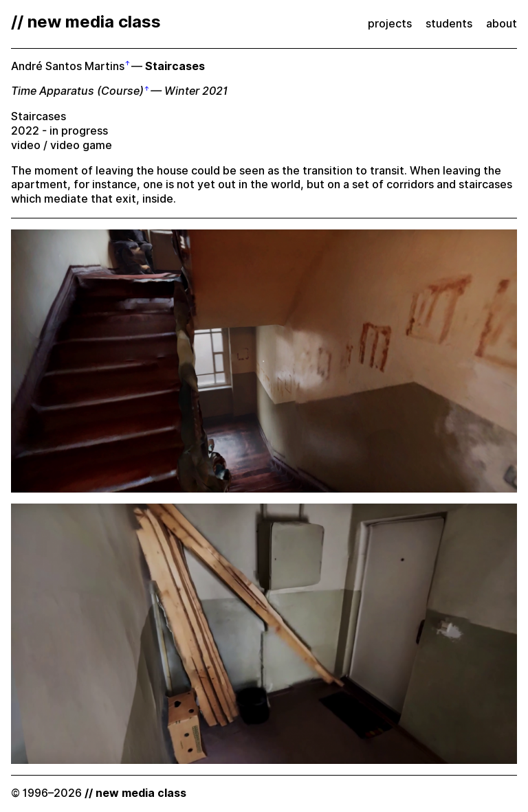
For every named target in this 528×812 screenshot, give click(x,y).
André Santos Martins (68, 66)
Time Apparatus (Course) (77, 91)
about (502, 24)
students (449, 24)
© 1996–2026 (99, 793)
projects (390, 24)
